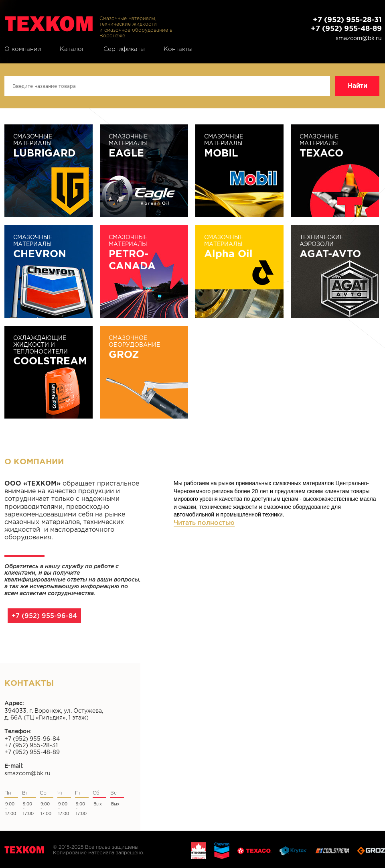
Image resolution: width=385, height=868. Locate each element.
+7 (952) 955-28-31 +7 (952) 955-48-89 (346, 24)
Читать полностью (204, 522)
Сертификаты (124, 49)
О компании (23, 49)
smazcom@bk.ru (359, 38)
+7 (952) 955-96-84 (44, 616)
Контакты (178, 49)
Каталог (72, 49)
